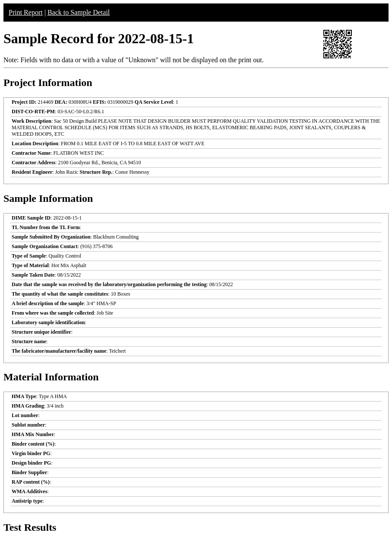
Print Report (26, 12)
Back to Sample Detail (79, 12)
